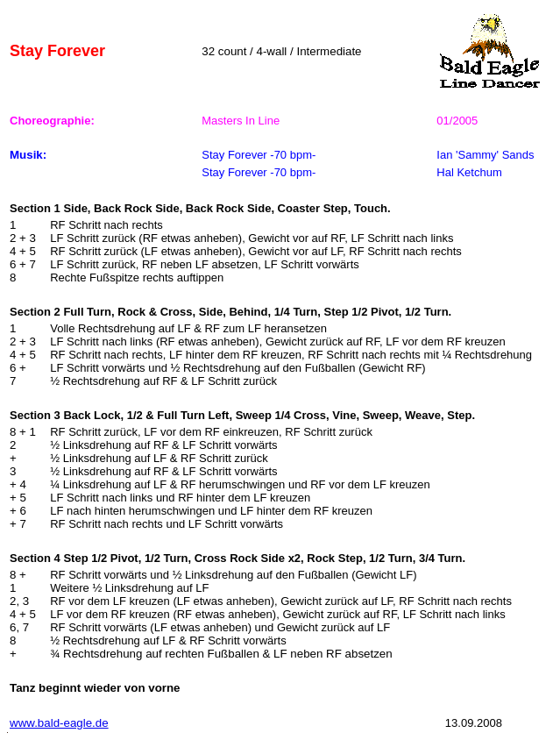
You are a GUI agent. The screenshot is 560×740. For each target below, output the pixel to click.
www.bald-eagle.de (59, 723)
